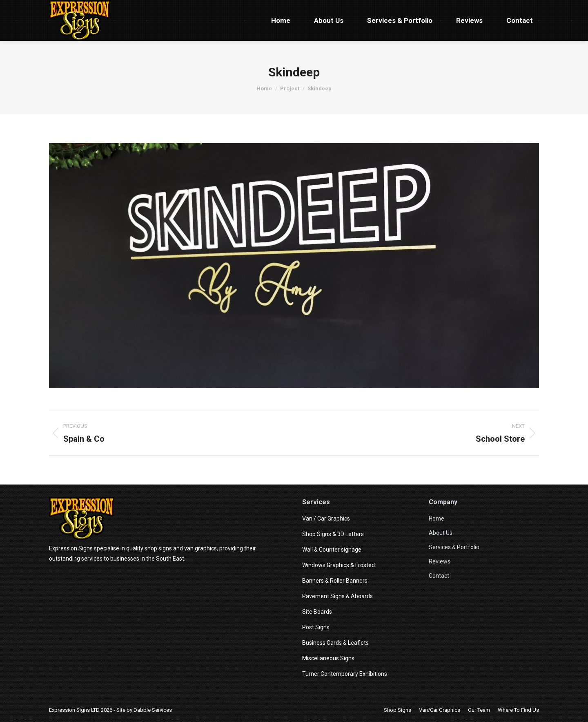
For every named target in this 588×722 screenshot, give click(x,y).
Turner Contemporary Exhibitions (345, 674)
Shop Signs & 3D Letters (333, 534)
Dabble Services (153, 710)
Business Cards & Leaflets (335, 643)
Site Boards (317, 612)
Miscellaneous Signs (328, 658)
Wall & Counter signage (332, 550)
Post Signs (316, 627)
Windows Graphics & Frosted (339, 565)
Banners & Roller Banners (335, 581)
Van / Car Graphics (326, 519)
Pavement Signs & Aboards (337, 596)
